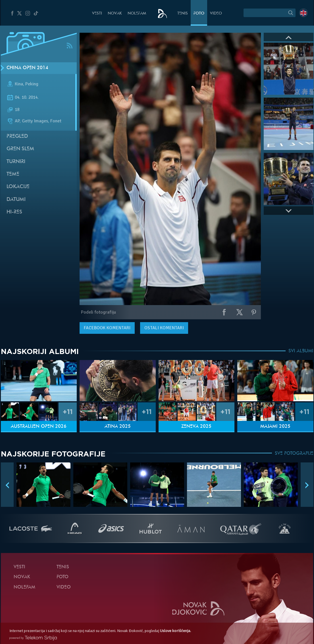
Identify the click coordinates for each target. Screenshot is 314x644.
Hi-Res (14, 212)
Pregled (17, 136)
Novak (115, 14)
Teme (13, 174)
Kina (19, 84)
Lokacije (18, 187)
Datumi (16, 200)
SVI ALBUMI (301, 351)
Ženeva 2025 (196, 427)
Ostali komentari (164, 328)
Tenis (183, 14)
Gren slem (20, 149)
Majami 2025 (275, 427)
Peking (32, 84)
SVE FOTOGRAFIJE (294, 454)
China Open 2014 (27, 68)
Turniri (16, 162)
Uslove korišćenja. (175, 631)
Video (216, 14)
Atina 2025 (118, 427)
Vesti (97, 14)
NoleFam (137, 14)
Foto (199, 14)
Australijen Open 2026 (39, 427)
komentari (107, 328)
